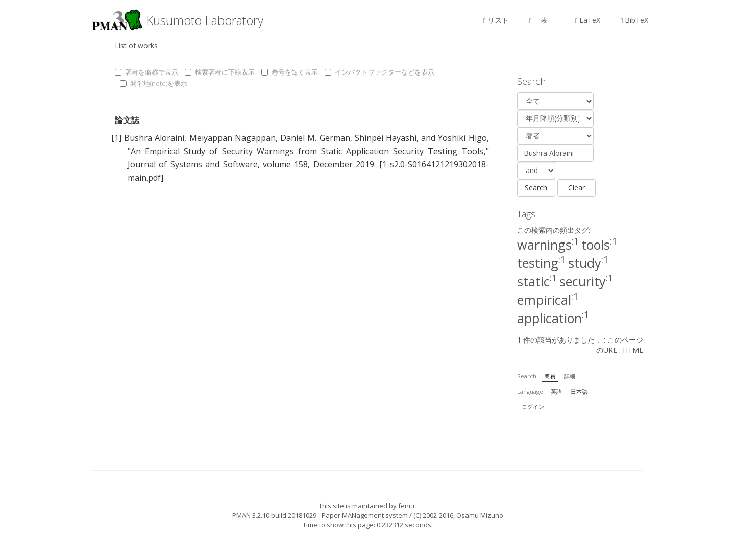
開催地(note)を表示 (154, 83)
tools (599, 245)
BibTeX (634, 20)
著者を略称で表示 (146, 72)
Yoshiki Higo (462, 138)
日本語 (579, 391)
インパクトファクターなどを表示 (379, 72)
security (586, 281)
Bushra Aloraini (154, 138)
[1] (116, 138)
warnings (548, 245)
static (537, 281)
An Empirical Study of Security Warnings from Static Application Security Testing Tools (307, 151)
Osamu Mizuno (480, 515)
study (589, 263)
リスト (496, 20)
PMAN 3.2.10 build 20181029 (274, 515)
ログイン (533, 407)
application (553, 318)
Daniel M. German (315, 138)
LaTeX (588, 20)
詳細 (570, 376)
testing (542, 263)
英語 (556, 391)
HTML (633, 350)
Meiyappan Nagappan (232, 138)
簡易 (550, 376)
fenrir (407, 506)
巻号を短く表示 (290, 72)
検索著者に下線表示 (220, 72)
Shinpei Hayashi (386, 138)
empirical (548, 300)
